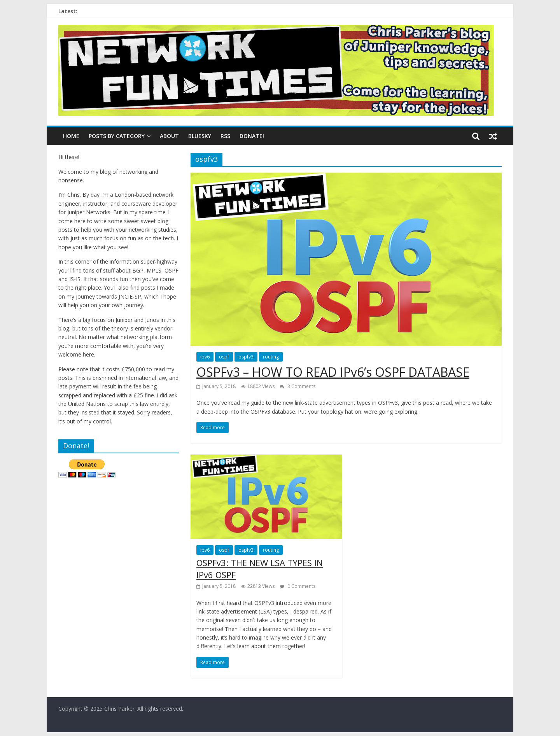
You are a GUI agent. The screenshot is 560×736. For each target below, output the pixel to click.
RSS (225, 136)
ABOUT (169, 136)
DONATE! (252, 136)
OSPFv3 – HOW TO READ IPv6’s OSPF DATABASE (333, 372)
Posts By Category (117, 136)
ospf (224, 357)
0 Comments (298, 586)
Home (71, 136)
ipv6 (205, 357)
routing (271, 357)
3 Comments (298, 386)
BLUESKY (200, 136)
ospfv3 (246, 357)
